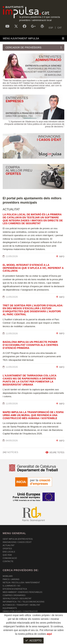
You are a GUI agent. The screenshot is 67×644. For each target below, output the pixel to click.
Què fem (7, 555)
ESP (51, 28)
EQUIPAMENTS (10, 608)
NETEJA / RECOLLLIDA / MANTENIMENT (21, 582)
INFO (60, 256)
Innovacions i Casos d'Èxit (17, 542)
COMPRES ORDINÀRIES (14, 595)
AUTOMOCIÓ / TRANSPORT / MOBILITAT (21, 605)
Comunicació (10, 558)
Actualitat (9, 545)
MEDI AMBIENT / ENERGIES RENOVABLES (22, 592)
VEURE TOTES (55, 452)
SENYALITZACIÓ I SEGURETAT (17, 598)
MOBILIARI (8, 576)
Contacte (8, 561)
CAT (60, 28)
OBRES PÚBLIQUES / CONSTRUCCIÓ (20, 611)
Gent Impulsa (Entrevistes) (18, 539)
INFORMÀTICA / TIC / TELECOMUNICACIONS (23, 602)
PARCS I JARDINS (11, 579)
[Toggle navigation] (33, 38)
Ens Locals (9, 552)
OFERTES (7, 549)
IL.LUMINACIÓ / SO (11, 586)
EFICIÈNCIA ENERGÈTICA (15, 589)
